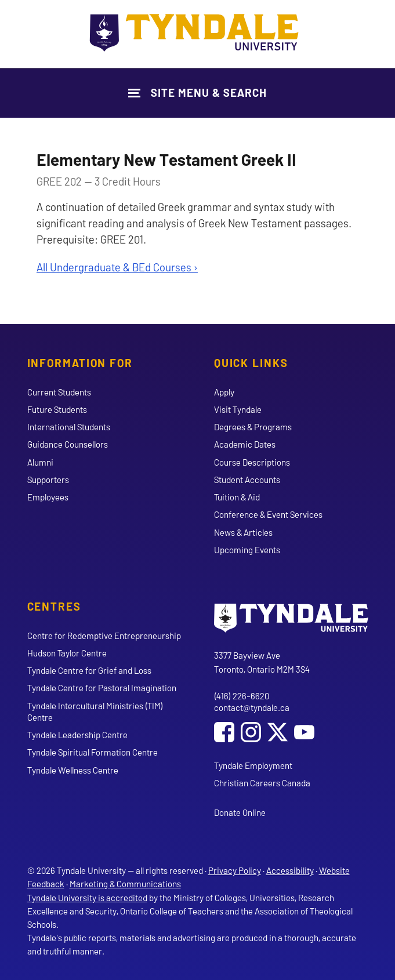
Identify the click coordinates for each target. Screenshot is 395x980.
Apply (224, 392)
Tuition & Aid (237, 497)
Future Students (57, 409)
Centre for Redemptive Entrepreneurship (104, 636)
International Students (69, 427)
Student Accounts (247, 480)
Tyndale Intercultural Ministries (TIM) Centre (95, 712)
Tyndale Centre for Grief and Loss (89, 670)
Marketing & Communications (125, 884)
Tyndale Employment (253, 765)
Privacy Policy (235, 870)
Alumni (40, 462)
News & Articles (243, 532)
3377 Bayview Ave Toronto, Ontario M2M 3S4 (262, 662)
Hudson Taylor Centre (67, 653)
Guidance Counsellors (68, 444)
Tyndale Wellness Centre (73, 770)
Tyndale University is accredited (87, 898)
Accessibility (290, 870)
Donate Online (240, 812)
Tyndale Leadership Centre (77, 735)
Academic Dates (245, 444)
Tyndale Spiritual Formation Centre (93, 752)
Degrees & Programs (253, 427)
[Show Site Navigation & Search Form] (197, 93)
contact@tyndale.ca (252, 707)
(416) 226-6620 (242, 696)
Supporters (48, 480)
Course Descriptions (252, 462)
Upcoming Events (247, 550)
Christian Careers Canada (262, 783)
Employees (48, 497)
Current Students (59, 392)
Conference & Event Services (268, 514)
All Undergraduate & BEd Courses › (117, 267)
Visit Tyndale (238, 409)
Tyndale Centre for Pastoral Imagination (102, 688)
